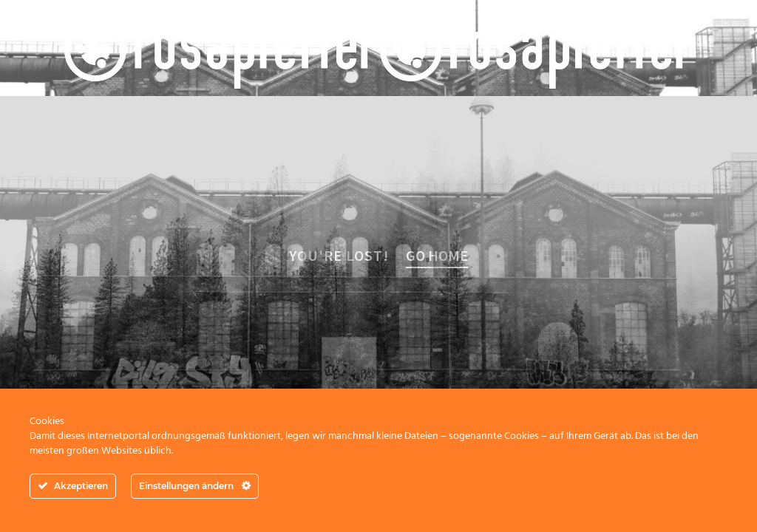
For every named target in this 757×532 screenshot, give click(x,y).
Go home (437, 255)
